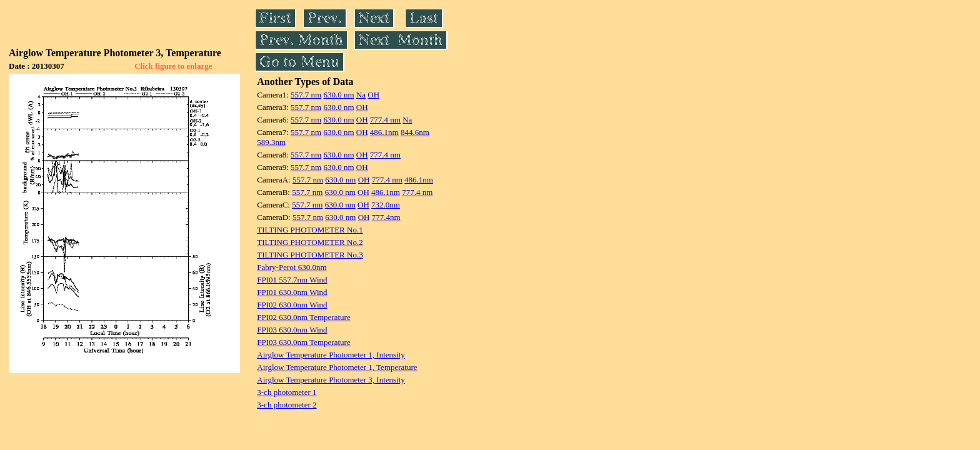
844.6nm (415, 132)
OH (373, 95)
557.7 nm (306, 95)
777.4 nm (385, 120)
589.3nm (271, 142)
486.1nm (384, 132)
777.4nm (386, 217)
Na (361, 95)
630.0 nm (338, 95)
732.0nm (386, 205)
